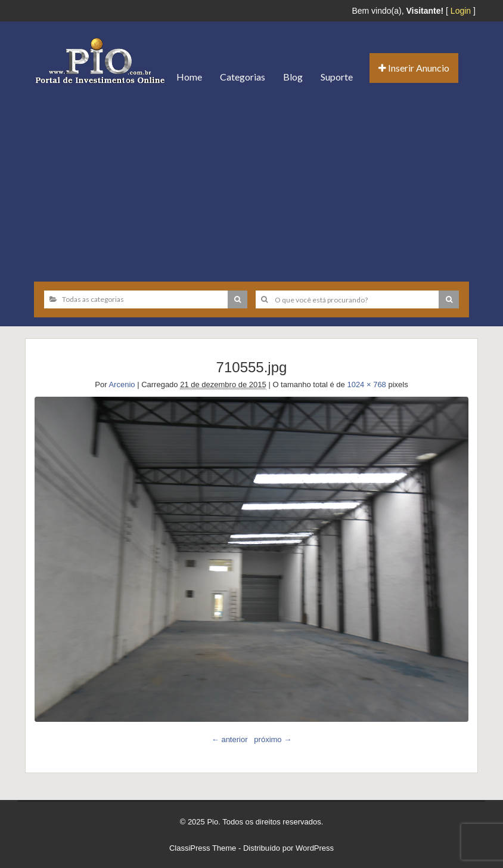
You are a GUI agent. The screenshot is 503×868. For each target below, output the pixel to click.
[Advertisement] (251, 183)
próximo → (273, 739)
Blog (293, 77)
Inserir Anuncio (414, 68)
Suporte (337, 77)
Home (189, 77)
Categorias (243, 77)
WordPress (315, 848)
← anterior (230, 739)
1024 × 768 (366, 384)
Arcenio (122, 384)
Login (461, 11)
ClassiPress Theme (203, 848)
